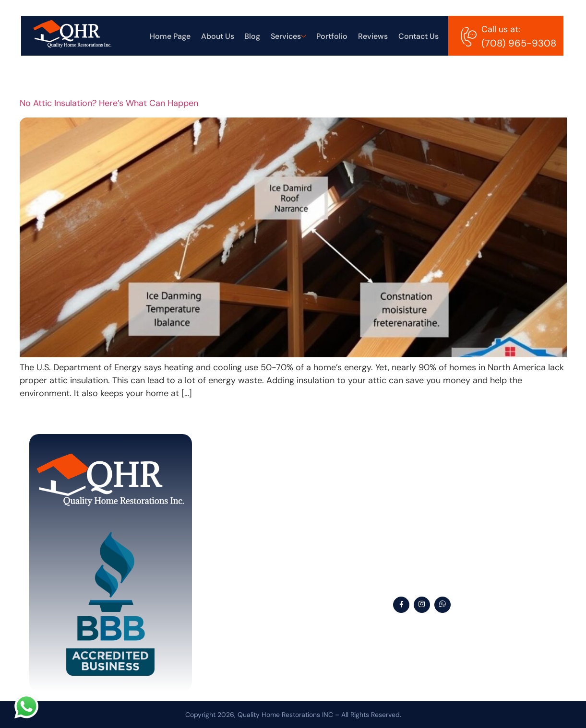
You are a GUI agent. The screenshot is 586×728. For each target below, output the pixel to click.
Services (291, 38)
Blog (256, 38)
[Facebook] (401, 605)
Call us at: (501, 29)
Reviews (374, 38)
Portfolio (334, 38)
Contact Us (419, 38)
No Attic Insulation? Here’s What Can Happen (109, 103)
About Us (221, 38)
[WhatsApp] (442, 605)
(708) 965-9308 (519, 43)
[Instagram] (422, 605)
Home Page (175, 38)
